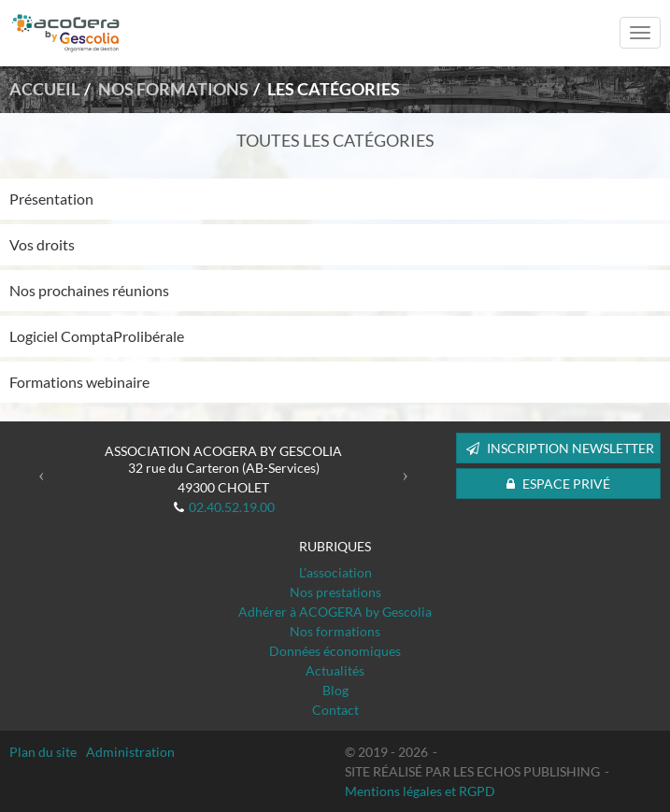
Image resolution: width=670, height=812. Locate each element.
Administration (130, 752)
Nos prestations (335, 592)
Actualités (335, 670)
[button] (42, 475)
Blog (335, 690)
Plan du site (43, 752)
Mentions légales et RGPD (420, 791)
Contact (335, 710)
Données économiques (335, 651)
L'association (335, 572)
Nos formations (335, 631)
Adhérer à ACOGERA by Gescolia (335, 612)
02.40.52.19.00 (232, 507)
